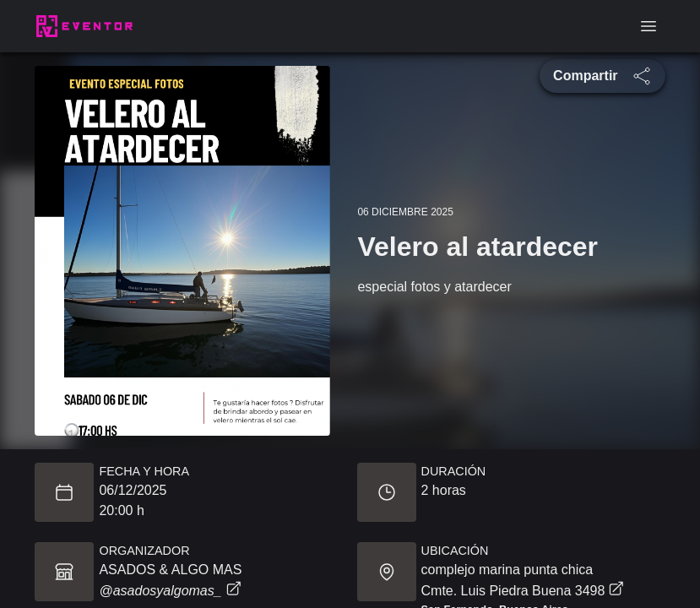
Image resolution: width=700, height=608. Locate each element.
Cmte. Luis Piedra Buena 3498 (523, 589)
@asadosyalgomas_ (169, 591)
